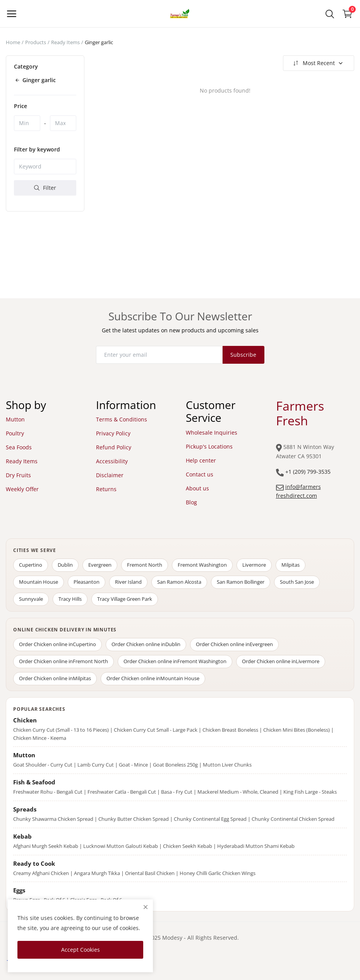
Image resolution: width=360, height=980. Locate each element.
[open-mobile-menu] (12, 14)
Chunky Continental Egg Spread (210, 819)
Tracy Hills (70, 599)
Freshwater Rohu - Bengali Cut (48, 792)
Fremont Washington (202, 565)
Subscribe (243, 355)
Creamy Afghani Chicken (41, 873)
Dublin (65, 565)
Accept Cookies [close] (81, 950)
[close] (146, 907)
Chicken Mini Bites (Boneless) (297, 730)
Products (36, 42)
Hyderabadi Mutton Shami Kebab (256, 846)
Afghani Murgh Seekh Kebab (46, 846)
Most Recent (318, 63)
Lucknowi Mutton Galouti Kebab (121, 846)
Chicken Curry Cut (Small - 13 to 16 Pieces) (61, 730)
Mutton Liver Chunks (227, 765)
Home (13, 42)
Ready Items (65, 42)
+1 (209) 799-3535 (308, 472)
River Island (128, 582)
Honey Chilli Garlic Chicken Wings (218, 873)
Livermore (254, 565)
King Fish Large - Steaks (310, 792)
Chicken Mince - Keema (40, 738)
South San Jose (297, 582)
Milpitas (291, 565)
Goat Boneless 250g (175, 765)
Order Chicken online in (57, 644)
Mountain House (39, 582)
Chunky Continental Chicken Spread (293, 819)
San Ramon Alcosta (179, 582)
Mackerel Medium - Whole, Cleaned (238, 792)
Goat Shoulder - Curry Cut (43, 765)
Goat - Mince (133, 765)
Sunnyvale (31, 599)
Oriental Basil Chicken (150, 873)
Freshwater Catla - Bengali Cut (122, 792)
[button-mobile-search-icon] (330, 14)
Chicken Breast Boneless (230, 730)
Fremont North (145, 565)
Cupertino (31, 565)
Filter (45, 188)
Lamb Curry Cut (96, 765)
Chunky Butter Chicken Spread (134, 819)
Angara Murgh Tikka (97, 873)
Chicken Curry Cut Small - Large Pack (156, 730)
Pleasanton (87, 582)
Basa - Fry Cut (177, 792)
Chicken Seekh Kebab (188, 846)
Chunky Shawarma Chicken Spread (53, 819)
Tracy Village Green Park (125, 599)
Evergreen (100, 565)
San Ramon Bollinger (241, 582)
